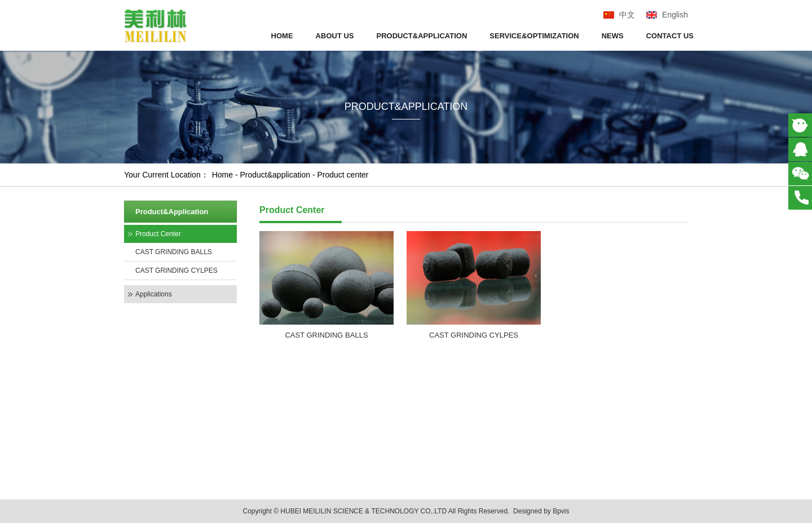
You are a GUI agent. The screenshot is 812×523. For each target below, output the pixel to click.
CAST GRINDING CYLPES (176, 271)
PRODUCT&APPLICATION (422, 36)
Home (222, 175)
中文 (627, 15)
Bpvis (561, 511)
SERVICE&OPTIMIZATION (534, 36)
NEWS (613, 36)
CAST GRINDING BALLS (174, 252)
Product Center (158, 234)
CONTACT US (670, 36)
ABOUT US (335, 36)
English (675, 15)
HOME (282, 36)
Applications (154, 294)
